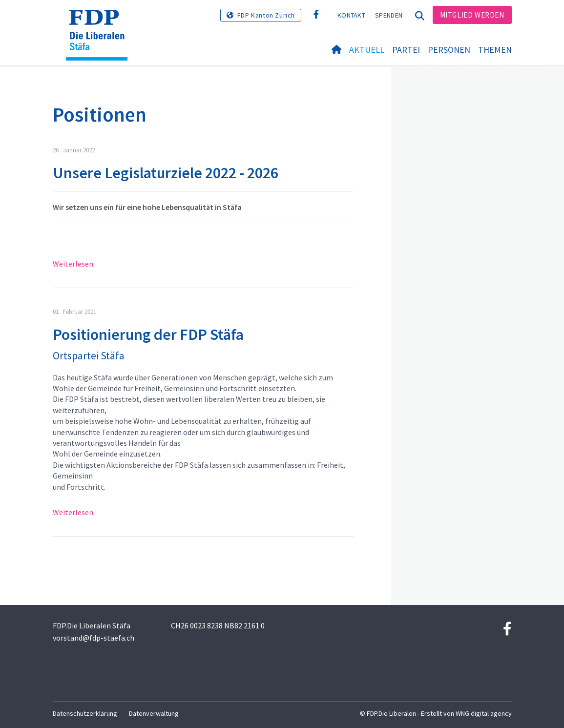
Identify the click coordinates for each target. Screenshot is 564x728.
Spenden (389, 15)
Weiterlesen (73, 264)
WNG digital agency (484, 713)
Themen (495, 50)
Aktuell (367, 50)
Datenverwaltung (154, 713)
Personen (449, 50)
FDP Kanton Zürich (266, 15)
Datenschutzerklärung (85, 713)
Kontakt (351, 15)
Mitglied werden (472, 15)
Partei (406, 50)
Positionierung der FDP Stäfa (148, 334)
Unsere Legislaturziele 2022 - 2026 (166, 173)
